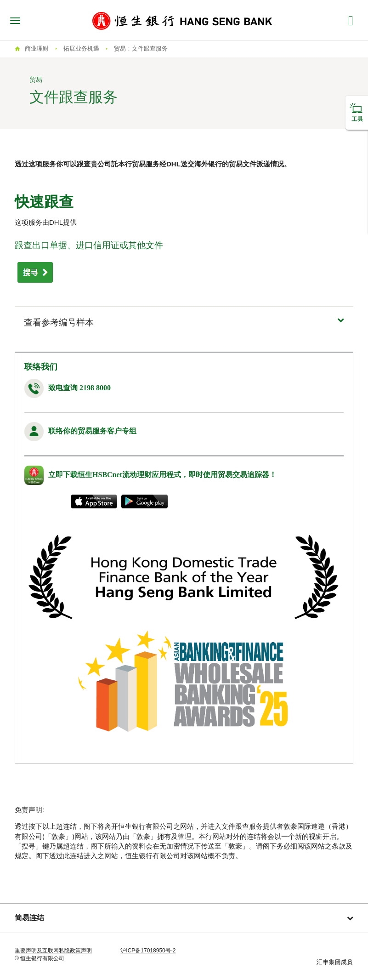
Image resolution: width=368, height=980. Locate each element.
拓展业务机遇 (81, 48)
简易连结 (184, 918)
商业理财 (37, 48)
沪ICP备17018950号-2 (148, 951)
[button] (184, 322)
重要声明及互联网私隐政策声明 (53, 951)
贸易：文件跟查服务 (141, 48)
